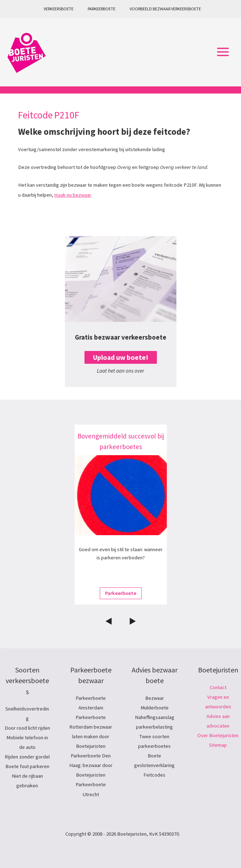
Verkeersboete (59, 9)
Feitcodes (154, 775)
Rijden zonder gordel (27, 757)
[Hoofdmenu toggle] (223, 52)
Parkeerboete (102, 9)
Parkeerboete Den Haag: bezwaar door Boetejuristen (91, 765)
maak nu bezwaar (73, 195)
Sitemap (218, 745)
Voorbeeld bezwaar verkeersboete (165, 9)
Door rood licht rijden (27, 728)
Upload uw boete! (121, 357)
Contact (218, 687)
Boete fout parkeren (27, 766)
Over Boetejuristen (218, 735)
